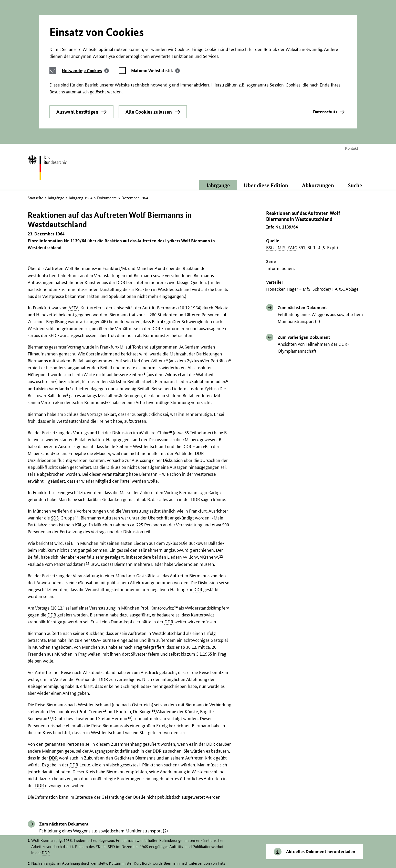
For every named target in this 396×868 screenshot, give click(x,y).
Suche (355, 173)
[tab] (85, 59)
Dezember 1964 (135, 186)
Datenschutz (325, 100)
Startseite (35, 186)
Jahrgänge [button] (218, 173)
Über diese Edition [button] (266, 173)
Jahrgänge (56, 186)
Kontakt (352, 137)
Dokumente (107, 186)
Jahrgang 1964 (81, 186)
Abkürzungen (318, 173)
